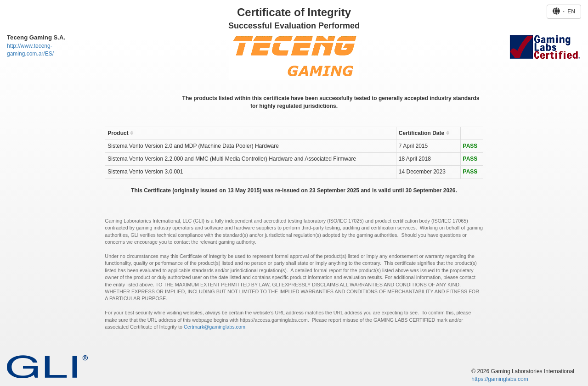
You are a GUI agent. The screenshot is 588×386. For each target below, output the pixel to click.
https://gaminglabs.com (500, 379)
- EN (564, 11)
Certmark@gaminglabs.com (215, 327)
